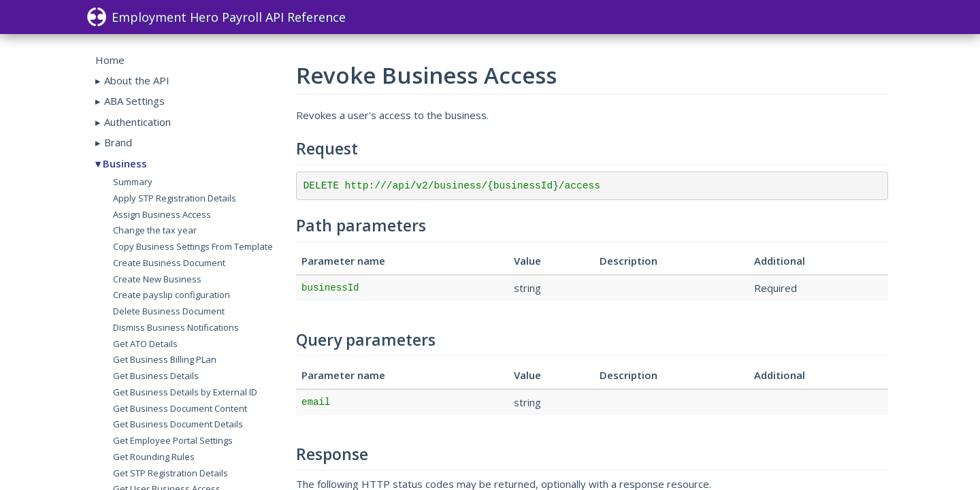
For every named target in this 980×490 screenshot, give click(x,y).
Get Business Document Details (178, 424)
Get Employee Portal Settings (173, 440)
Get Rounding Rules (154, 457)
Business (125, 163)
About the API (137, 80)
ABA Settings (134, 101)
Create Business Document (169, 263)
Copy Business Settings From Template (193, 246)
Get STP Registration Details (170, 473)
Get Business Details (156, 376)
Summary (133, 182)
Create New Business (157, 279)
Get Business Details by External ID (185, 392)
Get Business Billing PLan (165, 359)
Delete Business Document (169, 311)
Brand (118, 142)
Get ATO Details (145, 344)
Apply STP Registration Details (175, 198)
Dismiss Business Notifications (176, 327)
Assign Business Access (162, 214)
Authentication (137, 122)
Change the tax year (155, 230)
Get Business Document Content (180, 408)
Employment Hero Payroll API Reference (216, 17)
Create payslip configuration (171, 295)
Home (110, 60)
